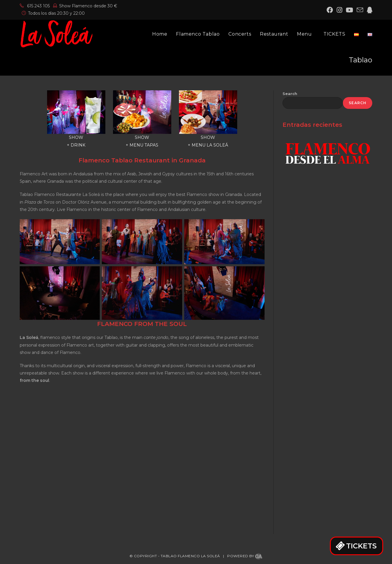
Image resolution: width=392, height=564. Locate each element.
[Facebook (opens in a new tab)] (330, 10)
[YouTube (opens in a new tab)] (349, 10)
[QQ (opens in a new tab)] (369, 10)
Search (290, 94)
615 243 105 (35, 6)
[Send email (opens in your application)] (360, 10)
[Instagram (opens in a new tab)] (339, 10)
